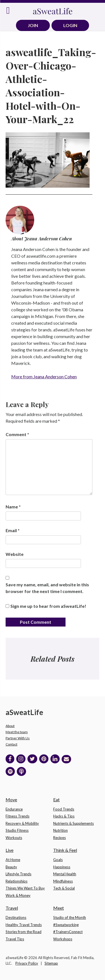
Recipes (60, 838)
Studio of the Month (70, 917)
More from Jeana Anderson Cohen (44, 377)
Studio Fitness (17, 830)
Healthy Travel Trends (24, 925)
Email (13, 530)
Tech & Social (64, 888)
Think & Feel (65, 850)
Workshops (63, 939)
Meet (59, 908)
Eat (56, 799)
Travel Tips (15, 939)
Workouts (14, 838)
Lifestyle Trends (18, 874)
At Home (13, 860)
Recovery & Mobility (22, 823)
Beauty (11, 867)
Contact (11, 744)
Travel (12, 908)
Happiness (62, 867)
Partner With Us (18, 738)
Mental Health (65, 874)
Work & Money (18, 895)
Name (13, 507)
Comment (17, 434)
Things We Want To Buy (25, 888)
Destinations (16, 917)
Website (15, 554)
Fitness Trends (17, 816)
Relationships (17, 881)
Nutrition (60, 830)
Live (10, 850)
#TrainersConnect (68, 932)
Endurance (14, 809)
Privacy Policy (27, 963)
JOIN (33, 25)
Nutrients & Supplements (73, 823)
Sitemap (51, 963)
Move (11, 799)
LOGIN (70, 25)
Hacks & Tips (64, 816)
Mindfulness (63, 881)
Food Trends (64, 809)
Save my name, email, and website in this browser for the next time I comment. (47, 588)
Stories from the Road (24, 932)
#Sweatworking (66, 925)
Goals (58, 860)
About (10, 726)
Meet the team (17, 732)
